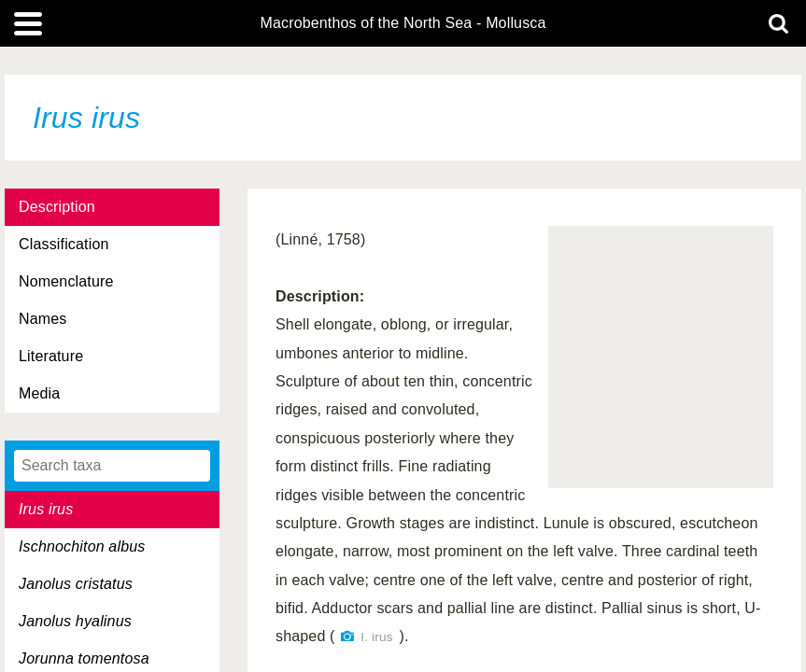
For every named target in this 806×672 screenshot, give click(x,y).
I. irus (376, 637)
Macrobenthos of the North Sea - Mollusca (403, 23)
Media (39, 393)
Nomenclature (66, 281)
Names (42, 319)
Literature (51, 356)
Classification (64, 244)
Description (57, 207)
